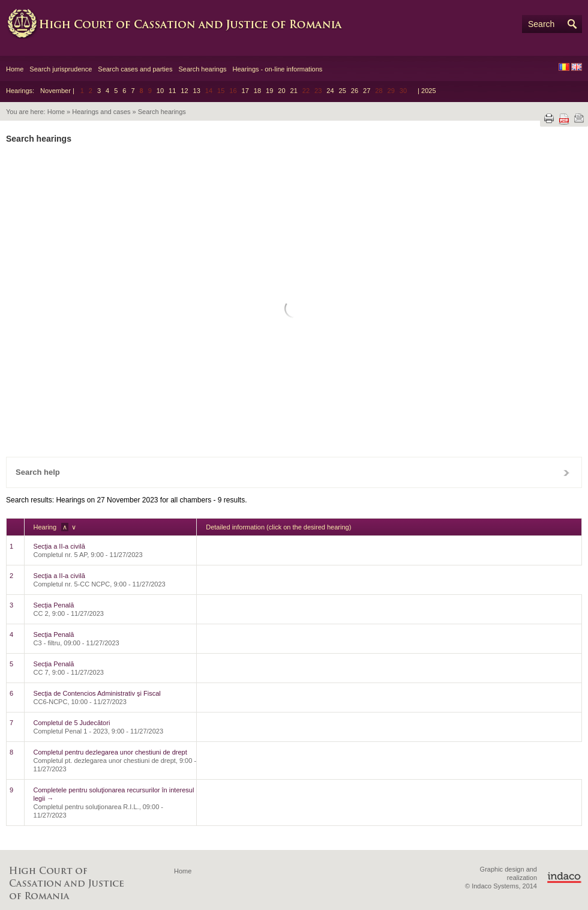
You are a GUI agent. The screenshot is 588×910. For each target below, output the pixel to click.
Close (566, 472)
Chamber (291, 190)
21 (294, 91)
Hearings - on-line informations (278, 69)
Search (541, 24)
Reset (63, 424)
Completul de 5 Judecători (72, 723)
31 (336, 375)
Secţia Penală (54, 605)
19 (269, 91)
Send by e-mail (579, 118)
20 (281, 91)
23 (314, 354)
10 (160, 91)
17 (245, 91)
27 (367, 91)
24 (330, 91)
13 (197, 91)
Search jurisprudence (61, 69)
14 (270, 334)
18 (257, 91)
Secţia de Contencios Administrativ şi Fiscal (97, 693)
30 (314, 375)
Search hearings (202, 69)
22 (292, 354)
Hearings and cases (101, 112)
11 (172, 91)
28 (270, 375)
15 (292, 334)
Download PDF (564, 119)
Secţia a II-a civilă (59, 546)
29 (292, 375)
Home (15, 69)
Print (549, 118)
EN (577, 67)
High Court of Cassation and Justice (186, 24)
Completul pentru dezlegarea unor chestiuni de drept (110, 752)
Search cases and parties (135, 69)
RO (564, 67)
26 (355, 91)
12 (184, 91)
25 (343, 91)
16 (314, 334)
